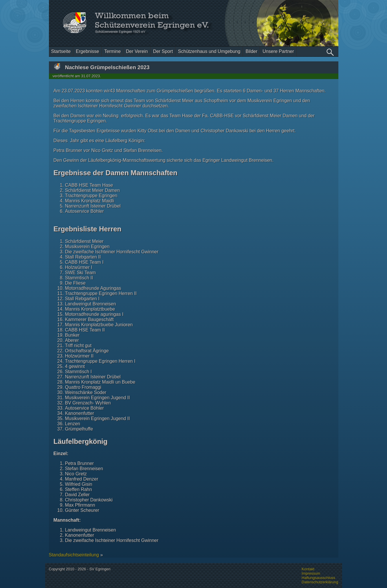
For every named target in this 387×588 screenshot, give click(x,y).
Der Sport (163, 51)
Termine (112, 51)
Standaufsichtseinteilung (74, 555)
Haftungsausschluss (318, 578)
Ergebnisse (87, 51)
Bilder (251, 51)
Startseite (61, 51)
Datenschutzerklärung (320, 582)
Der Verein (137, 51)
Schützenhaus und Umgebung (209, 51)
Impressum (311, 573)
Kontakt (308, 569)
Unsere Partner (278, 51)
